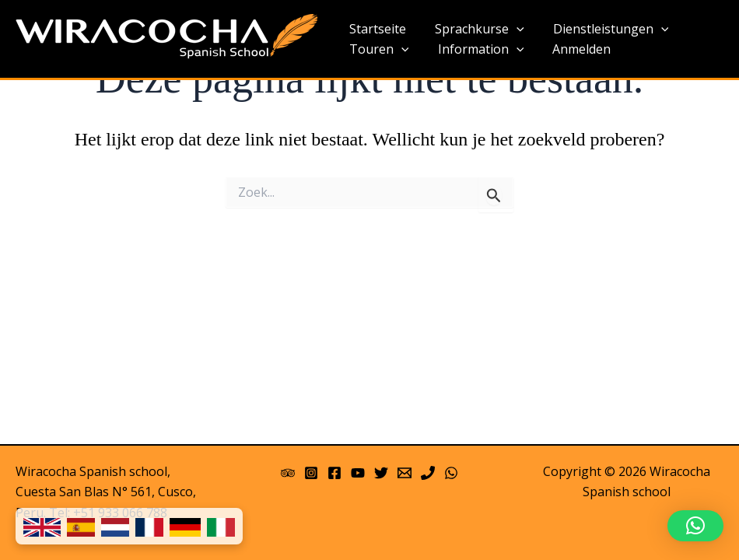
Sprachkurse (473, 30)
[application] (510, 30)
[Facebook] (334, 473)
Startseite (375, 29)
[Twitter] (381, 473)
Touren (377, 50)
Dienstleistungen (601, 30)
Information (475, 50)
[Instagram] (311, 473)
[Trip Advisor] (288, 473)
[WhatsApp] (451, 473)
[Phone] (428, 473)
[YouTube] (358, 473)
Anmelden (571, 49)
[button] (695, 526)
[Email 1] (405, 473)
